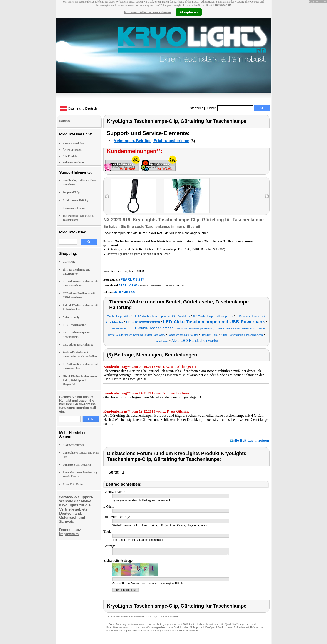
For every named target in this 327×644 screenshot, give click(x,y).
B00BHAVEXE (175, 286)
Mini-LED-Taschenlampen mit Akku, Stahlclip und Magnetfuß (81, 380)
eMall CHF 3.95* (124, 292)
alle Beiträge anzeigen (251, 440)
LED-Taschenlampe (74, 325)
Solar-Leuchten (77, 465)
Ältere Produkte (72, 150)
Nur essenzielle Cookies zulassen (147, 12)
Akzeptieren (189, 12)
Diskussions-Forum (74, 208)
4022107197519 (155, 286)
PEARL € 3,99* (132, 279)
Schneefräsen (73, 445)
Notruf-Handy (71, 317)
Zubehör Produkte (73, 163)
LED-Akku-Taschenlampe (78, 345)
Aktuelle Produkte (73, 143)
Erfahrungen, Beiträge (76, 200)
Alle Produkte (71, 156)
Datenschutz (223, 5)
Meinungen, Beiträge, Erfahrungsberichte (151, 141)
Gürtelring (69, 262)
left (107, 196)
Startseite (197, 108)
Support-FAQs (71, 192)
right (267, 196)
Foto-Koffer (73, 484)
